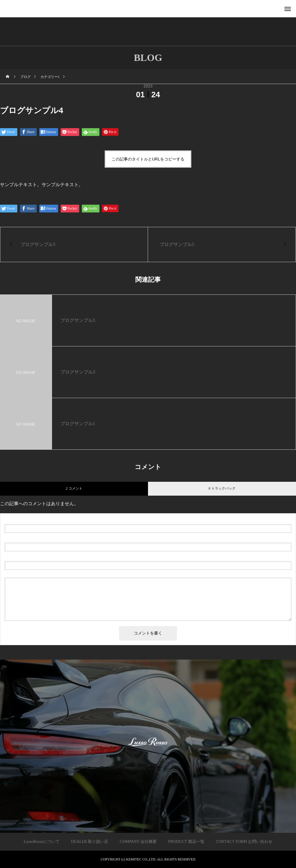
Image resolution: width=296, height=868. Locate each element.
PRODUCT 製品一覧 (186, 842)
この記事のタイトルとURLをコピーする (148, 159)
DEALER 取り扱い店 (90, 842)
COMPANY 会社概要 (138, 842)
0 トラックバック (222, 488)
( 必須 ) (29, 520)
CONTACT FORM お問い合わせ (244, 842)
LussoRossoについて (42, 842)
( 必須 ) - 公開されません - (32, 538)
